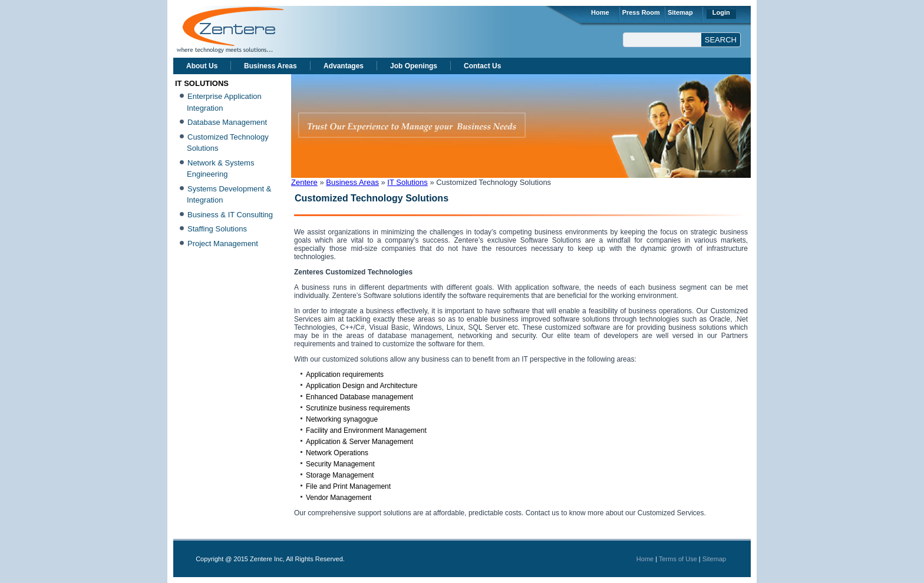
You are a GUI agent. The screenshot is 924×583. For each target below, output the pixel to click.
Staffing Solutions (217, 229)
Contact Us (482, 66)
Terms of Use (678, 559)
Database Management (227, 122)
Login (721, 12)
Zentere (304, 182)
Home (600, 12)
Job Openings (414, 66)
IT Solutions (407, 182)
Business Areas (270, 66)
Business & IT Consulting (230, 215)
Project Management (223, 244)
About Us (202, 66)
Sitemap (680, 12)
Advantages (344, 66)
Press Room (641, 12)
